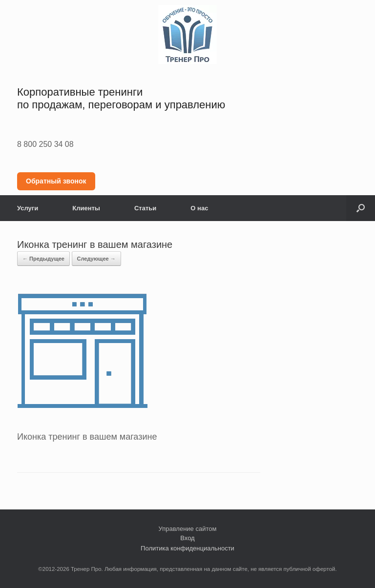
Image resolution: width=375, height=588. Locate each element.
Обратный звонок (56, 181)
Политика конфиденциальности (187, 548)
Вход (187, 538)
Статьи (145, 208)
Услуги (28, 208)
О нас (199, 208)
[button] (361, 208)
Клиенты (86, 208)
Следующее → (96, 259)
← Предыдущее (43, 259)
